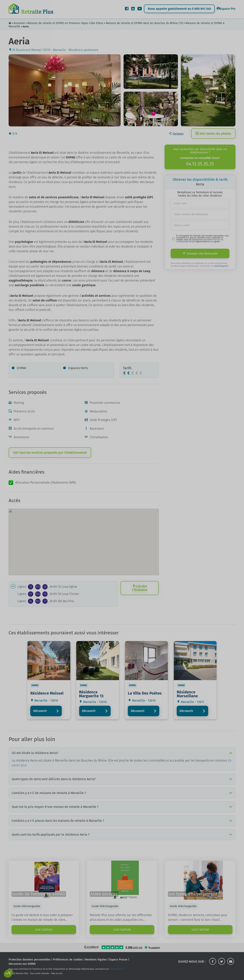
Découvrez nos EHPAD (22, 964)
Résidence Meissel (47, 693)
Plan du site (57, 973)
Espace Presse (118, 960)
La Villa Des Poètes (145, 693)
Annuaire (19, 23)
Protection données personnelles (30, 960)
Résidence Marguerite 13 (91, 694)
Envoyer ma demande (200, 253)
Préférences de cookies (68, 960)
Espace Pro (226, 9)
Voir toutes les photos (213, 134)
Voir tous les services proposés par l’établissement (50, 453)
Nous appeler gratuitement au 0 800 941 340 (179, 9)
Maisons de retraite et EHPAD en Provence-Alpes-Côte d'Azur (65, 23)
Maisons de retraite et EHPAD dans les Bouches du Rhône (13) (144, 23)
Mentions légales (96, 960)
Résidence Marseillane (187, 694)
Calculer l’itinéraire (140, 588)
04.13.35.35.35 (200, 164)
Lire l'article (44, 929)
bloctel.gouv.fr (221, 266)
